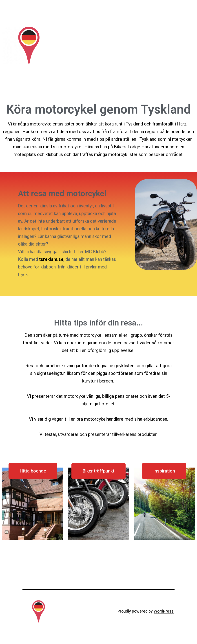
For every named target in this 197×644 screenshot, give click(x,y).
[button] (33, 471)
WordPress (164, 611)
